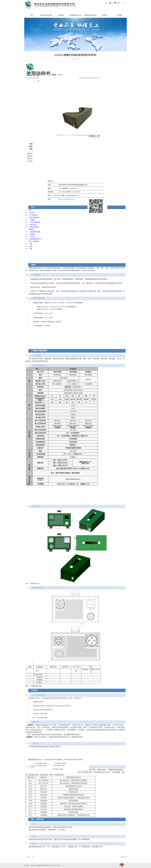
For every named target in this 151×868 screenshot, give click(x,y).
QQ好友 (118, 3)
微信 (112, 3)
